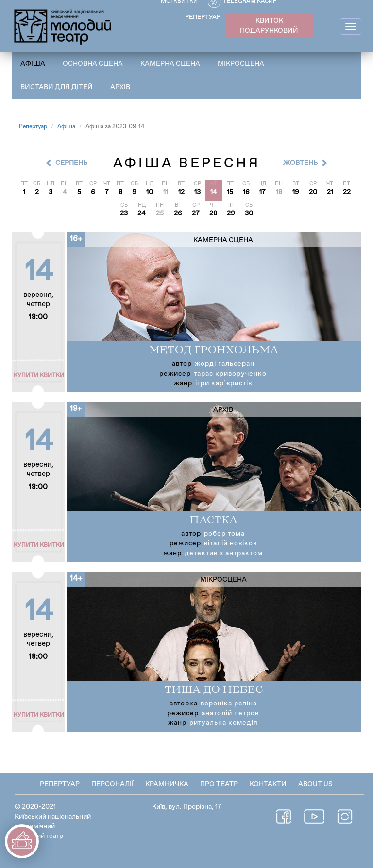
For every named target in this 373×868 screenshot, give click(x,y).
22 (347, 192)
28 (213, 213)
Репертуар (33, 127)
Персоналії (112, 784)
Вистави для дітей (57, 87)
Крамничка (167, 784)
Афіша (33, 64)
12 (181, 192)
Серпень (71, 163)
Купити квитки (39, 376)
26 (178, 213)
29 (231, 213)
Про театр (219, 784)
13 (197, 192)
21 (330, 192)
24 (142, 213)
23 (124, 213)
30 (249, 213)
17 (263, 192)
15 (230, 192)
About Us (315, 784)
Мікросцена (241, 64)
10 (150, 192)
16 (246, 192)
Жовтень (300, 163)
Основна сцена (93, 64)
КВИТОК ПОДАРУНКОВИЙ (269, 26)
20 (313, 192)
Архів (120, 87)
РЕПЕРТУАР (203, 17)
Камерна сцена (170, 64)
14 (214, 192)
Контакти (268, 784)
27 (196, 213)
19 (296, 192)
